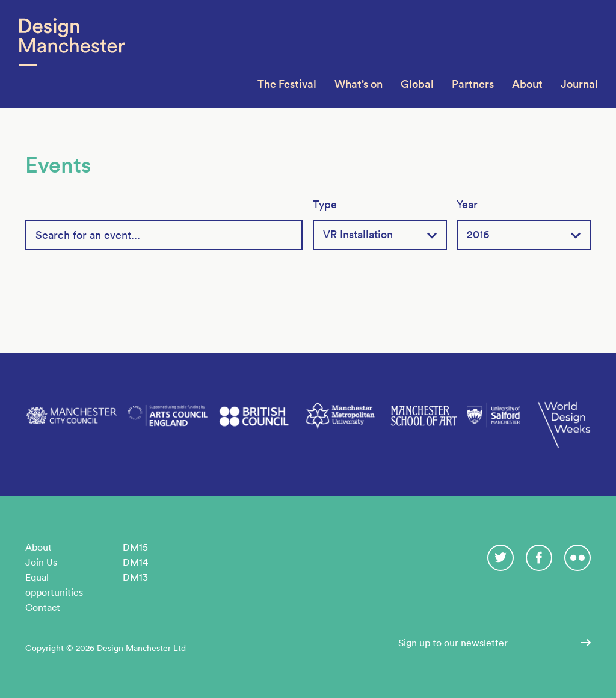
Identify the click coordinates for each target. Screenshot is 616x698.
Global (417, 84)
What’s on (359, 84)
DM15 (135, 547)
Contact (43, 607)
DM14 (135, 562)
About (527, 84)
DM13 (135, 577)
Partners (473, 84)
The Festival (287, 84)
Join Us (41, 562)
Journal (579, 84)
